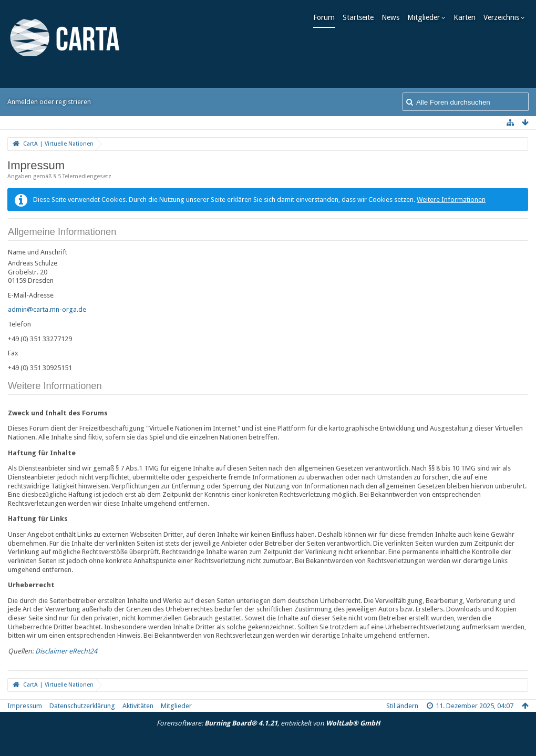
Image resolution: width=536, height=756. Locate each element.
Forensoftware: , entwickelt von (268, 723)
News (394, 17)
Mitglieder (427, 17)
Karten (468, 17)
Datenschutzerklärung (82, 706)
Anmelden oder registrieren (49, 102)
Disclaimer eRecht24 (66, 651)
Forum (328, 17)
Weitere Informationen (451, 200)
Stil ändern (402, 706)
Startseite (362, 17)
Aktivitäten (138, 706)
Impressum (25, 706)
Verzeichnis (505, 17)
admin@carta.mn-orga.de (47, 309)
